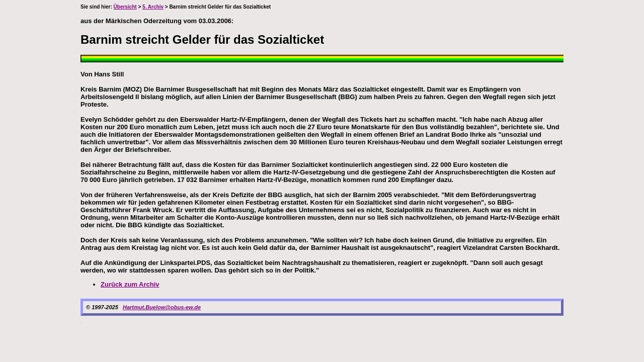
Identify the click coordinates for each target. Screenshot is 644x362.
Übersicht (125, 7)
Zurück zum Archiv (130, 284)
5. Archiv (153, 7)
